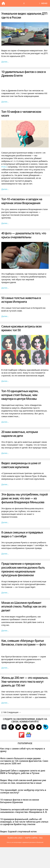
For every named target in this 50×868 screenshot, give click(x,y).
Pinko (4, 167)
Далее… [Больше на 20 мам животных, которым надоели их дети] (5, 453)
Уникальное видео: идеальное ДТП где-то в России (24, 15)
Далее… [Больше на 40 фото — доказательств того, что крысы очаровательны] (5, 288)
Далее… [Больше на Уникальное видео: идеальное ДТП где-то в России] (5, 62)
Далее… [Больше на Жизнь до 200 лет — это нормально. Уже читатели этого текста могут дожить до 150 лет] (5, 703)
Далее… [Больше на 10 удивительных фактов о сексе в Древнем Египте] (5, 102)
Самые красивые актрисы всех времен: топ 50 (21, 328)
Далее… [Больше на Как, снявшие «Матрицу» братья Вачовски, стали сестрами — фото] (5, 668)
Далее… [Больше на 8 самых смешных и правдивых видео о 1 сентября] (5, 554)
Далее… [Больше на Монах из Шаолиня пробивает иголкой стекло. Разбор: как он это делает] (5, 630)
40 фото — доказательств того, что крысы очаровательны (24, 235)
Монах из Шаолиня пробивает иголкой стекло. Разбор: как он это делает (24, 606)
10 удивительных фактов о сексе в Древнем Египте (23, 74)
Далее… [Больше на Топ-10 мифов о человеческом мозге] (5, 189)
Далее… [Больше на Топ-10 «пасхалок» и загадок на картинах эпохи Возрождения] (5, 223)
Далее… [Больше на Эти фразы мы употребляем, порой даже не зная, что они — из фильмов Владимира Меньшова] (5, 522)
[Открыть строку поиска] (24, 3)
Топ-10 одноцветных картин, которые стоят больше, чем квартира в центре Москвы (20, 395)
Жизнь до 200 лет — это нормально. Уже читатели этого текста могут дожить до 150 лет (25, 681)
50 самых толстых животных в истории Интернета (21, 300)
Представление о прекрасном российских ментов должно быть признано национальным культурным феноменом (23, 569)
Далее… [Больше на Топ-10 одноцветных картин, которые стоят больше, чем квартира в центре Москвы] (5, 422)
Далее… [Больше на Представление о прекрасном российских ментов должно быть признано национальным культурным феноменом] (5, 592)
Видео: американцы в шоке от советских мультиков (21, 465)
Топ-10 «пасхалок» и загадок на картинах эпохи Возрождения (22, 201)
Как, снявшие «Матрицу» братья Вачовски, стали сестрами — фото (24, 642)
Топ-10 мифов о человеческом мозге (21, 113)
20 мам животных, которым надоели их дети (20, 434)
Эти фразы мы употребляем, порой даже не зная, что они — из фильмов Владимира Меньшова (24, 498)
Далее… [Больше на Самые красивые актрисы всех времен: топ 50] (5, 381)
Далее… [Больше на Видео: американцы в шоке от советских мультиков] (5, 484)
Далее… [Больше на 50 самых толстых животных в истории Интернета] (5, 316)
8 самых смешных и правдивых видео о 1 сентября (22, 534)
